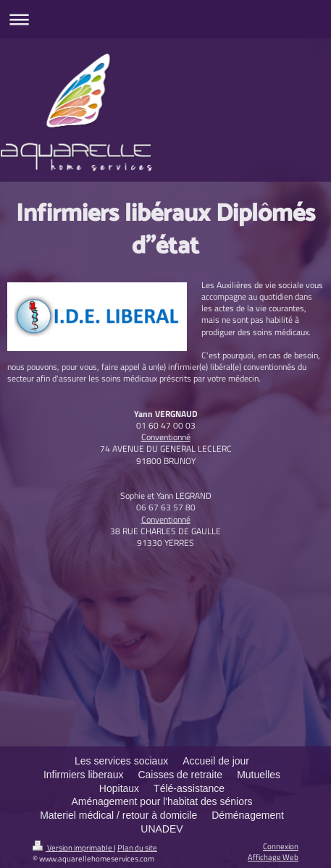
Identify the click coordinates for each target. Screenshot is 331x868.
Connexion (281, 846)
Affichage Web (273, 857)
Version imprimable (73, 847)
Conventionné (166, 437)
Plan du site (137, 847)
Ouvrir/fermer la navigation (165, 19)
